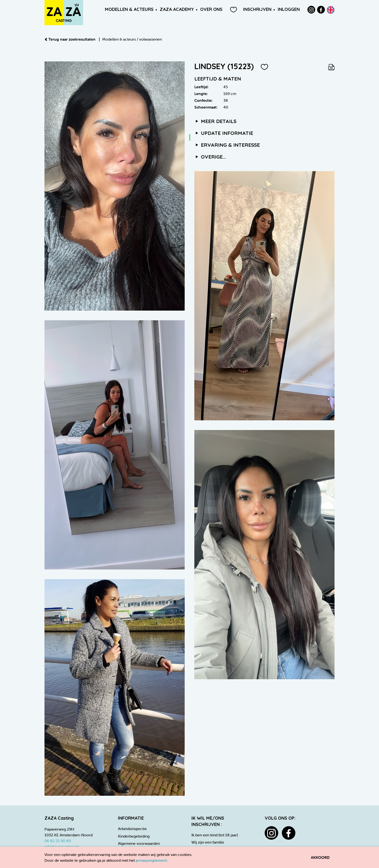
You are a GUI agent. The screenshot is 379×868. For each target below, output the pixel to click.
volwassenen (150, 39)
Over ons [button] (211, 9)
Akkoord (320, 857)
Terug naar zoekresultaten (70, 39)
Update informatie (224, 133)
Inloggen (289, 9)
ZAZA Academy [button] (177, 9)
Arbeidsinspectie (132, 829)
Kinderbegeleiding (134, 836)
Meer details (215, 121)
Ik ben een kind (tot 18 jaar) (215, 835)
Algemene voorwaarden (139, 843)
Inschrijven (257, 9)
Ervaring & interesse (227, 145)
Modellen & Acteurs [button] (129, 9)
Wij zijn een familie (208, 842)
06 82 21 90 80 (58, 841)
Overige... (210, 157)
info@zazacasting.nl (62, 846)
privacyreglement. (152, 860)
